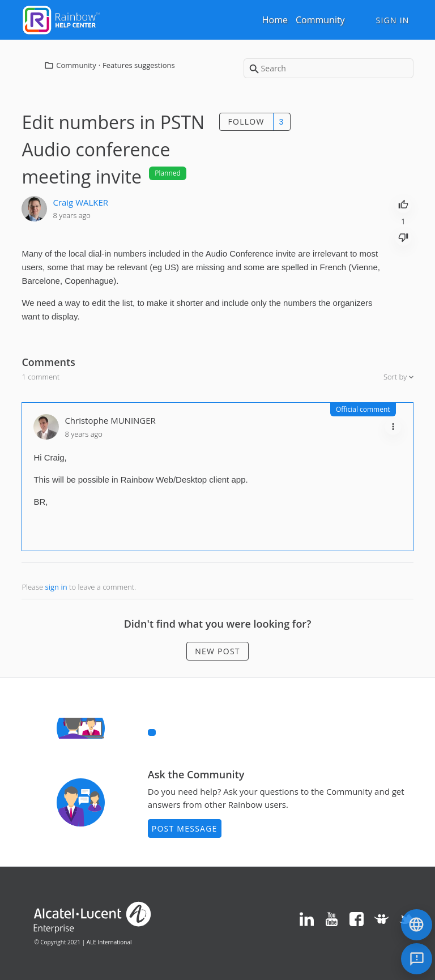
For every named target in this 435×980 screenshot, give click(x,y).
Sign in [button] (392, 20)
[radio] (403, 203)
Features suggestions (139, 65)
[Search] (329, 68)
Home (275, 20)
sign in (56, 587)
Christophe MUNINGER (110, 420)
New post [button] (217, 651)
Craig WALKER (80, 202)
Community (320, 20)
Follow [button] (246, 122)
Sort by (396, 377)
